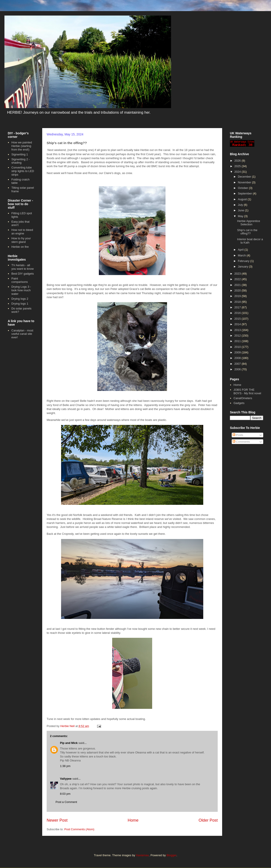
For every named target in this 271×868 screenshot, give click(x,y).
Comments (241, 442)
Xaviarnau (142, 855)
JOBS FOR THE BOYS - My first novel (247, 391)
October (243, 188)
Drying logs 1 (20, 304)
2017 (238, 307)
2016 (238, 313)
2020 (238, 290)
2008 (238, 358)
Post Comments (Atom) (79, 829)
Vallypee (66, 779)
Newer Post (57, 820)
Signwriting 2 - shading (20, 161)
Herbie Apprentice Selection (248, 223)
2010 (238, 347)
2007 (238, 364)
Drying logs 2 (20, 299)
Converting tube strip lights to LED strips (23, 171)
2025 (238, 166)
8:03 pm (65, 794)
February (244, 261)
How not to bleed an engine (22, 232)
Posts (238, 435)
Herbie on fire (20, 247)
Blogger (171, 855)
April (241, 250)
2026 (238, 161)
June (241, 210)
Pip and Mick (69, 743)
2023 (238, 274)
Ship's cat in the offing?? (247, 232)
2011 (238, 341)
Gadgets (239, 403)
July (241, 205)
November (245, 182)
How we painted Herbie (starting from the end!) (22, 146)
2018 (238, 302)
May (241, 216)
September (245, 193)
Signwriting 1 (20, 154)
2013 (238, 330)
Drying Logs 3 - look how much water (21, 290)
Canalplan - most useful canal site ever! (22, 334)
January (243, 267)
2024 (238, 172)
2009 (238, 352)
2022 (238, 279)
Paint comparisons (20, 280)
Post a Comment (66, 802)
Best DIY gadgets (23, 274)
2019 (238, 296)
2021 (238, 285)
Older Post (208, 820)
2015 (238, 319)
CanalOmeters (243, 398)
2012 (238, 336)
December (245, 177)
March (242, 255)
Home (133, 820)
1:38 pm (65, 766)
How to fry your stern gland (21, 240)
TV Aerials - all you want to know (22, 267)
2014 (238, 324)
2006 (238, 369)
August (243, 199)
